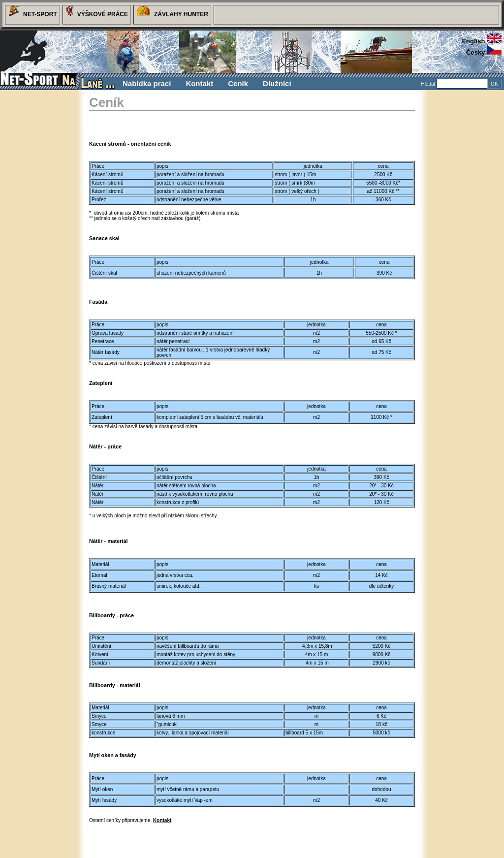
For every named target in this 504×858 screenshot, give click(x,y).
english (482, 41)
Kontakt (199, 83)
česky (484, 52)
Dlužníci (277, 83)
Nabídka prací (147, 83)
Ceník (238, 83)
